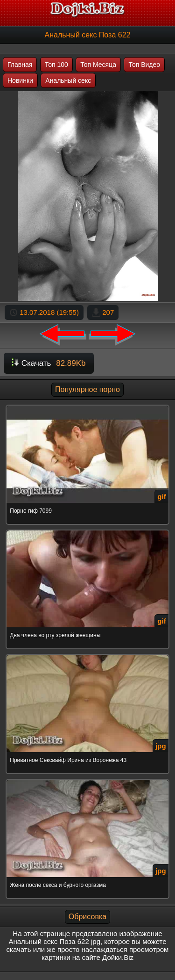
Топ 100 (56, 65)
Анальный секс (68, 80)
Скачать (49, 363)
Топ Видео (144, 65)
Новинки (20, 80)
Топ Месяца (98, 65)
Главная (20, 65)
